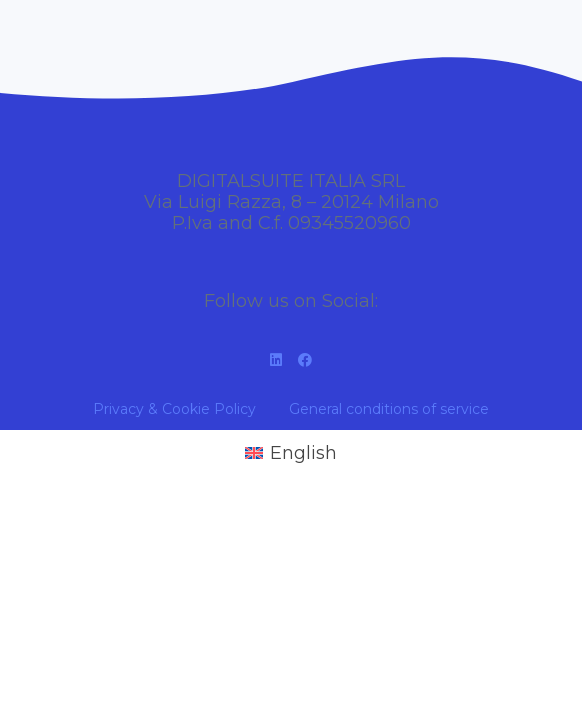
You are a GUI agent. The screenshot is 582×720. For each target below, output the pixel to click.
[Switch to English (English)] (291, 453)
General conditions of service (389, 409)
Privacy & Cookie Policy (174, 409)
